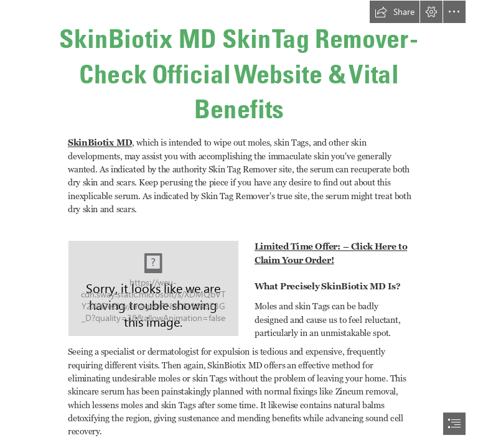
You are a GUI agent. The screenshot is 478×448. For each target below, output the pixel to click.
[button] (395, 12)
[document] (239, 224)
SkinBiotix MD (100, 142)
